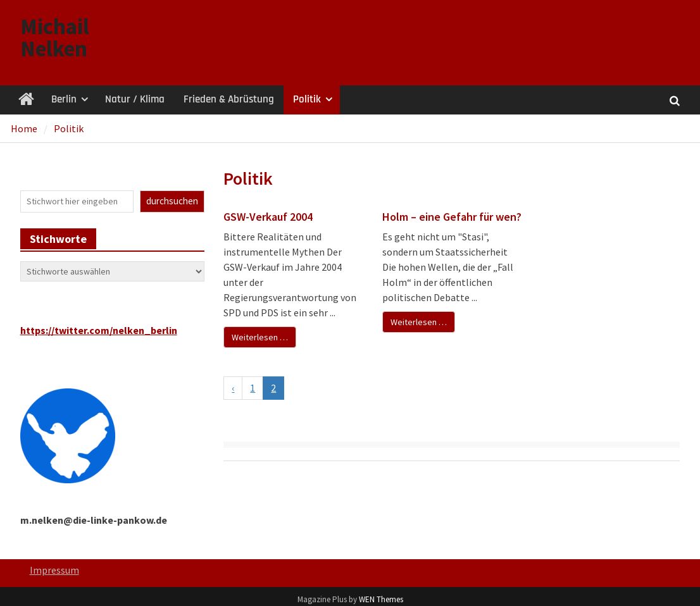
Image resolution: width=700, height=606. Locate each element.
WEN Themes (381, 599)
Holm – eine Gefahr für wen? (452, 217)
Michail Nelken (55, 38)
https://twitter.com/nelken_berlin (99, 330)
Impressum (54, 570)
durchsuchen (172, 201)
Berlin (64, 99)
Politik (307, 99)
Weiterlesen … (260, 337)
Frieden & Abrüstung (229, 99)
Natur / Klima (135, 99)
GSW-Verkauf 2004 (268, 217)
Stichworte (58, 239)
